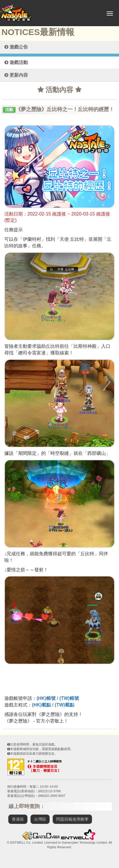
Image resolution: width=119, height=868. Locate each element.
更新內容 (16, 75)
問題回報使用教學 (72, 819)
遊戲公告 (16, 47)
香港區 (18, 819)
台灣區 (40, 819)
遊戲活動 (16, 62)
